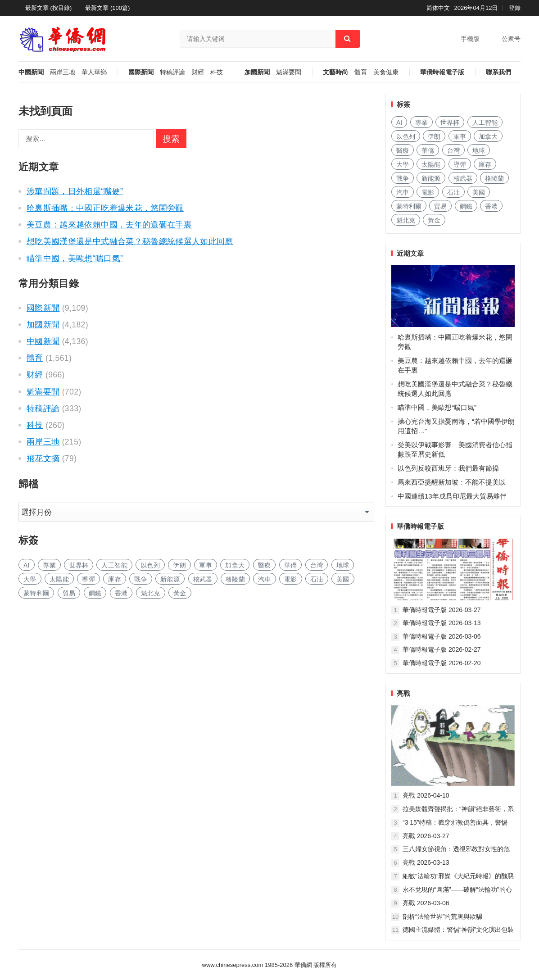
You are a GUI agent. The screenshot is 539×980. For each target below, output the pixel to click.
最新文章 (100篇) (107, 8)
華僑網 (302, 965)
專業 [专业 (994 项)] (49, 565)
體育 (361, 72)
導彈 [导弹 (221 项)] (88, 579)
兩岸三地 (63, 72)
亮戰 (403, 693)
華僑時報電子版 (442, 72)
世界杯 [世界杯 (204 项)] (79, 565)
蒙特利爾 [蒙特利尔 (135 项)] (36, 593)
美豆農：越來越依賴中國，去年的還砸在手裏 (109, 225)
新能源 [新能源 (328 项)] (170, 579)
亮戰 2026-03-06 (426, 903)
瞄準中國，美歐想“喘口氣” (75, 259)
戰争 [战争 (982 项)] (141, 579)
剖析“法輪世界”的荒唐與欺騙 (442, 916)
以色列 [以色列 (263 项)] (150, 565)
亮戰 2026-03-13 (426, 862)
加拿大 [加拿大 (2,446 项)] (235, 565)
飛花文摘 (43, 458)
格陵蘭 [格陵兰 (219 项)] (235, 579)
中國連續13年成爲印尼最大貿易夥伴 (452, 496)
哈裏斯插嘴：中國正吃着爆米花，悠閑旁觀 (105, 208)
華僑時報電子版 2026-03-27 (442, 610)
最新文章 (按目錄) (48, 8)
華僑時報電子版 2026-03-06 (442, 636)
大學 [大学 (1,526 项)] (30, 579)
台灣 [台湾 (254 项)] (317, 565)
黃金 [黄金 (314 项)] (180, 593)
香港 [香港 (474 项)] (121, 593)
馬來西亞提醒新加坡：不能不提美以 (452, 482)
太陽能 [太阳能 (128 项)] (59, 579)
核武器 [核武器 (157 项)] (203, 579)
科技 (217, 72)
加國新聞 (257, 72)
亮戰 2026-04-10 (426, 795)
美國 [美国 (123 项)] (343, 579)
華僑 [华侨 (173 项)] (291, 565)
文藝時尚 (335, 72)
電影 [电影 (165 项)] (291, 579)
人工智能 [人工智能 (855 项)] (114, 565)
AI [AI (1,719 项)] (27, 565)
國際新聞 (141, 72)
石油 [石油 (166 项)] (317, 579)
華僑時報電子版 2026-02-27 (442, 649)
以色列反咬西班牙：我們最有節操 (448, 468)
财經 (198, 72)
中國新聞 (31, 72)
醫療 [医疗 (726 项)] (265, 565)
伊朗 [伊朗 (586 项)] (179, 565)
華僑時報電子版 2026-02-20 (442, 663)
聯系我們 (498, 72)
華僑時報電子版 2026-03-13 (442, 623)
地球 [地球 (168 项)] (343, 565)
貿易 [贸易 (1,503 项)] (69, 593)
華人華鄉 (94, 72)
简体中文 (438, 8)
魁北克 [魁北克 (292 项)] (151, 593)
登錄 (515, 8)
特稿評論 (172, 72)
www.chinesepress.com (233, 965)
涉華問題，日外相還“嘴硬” (75, 191)
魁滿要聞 (289, 72)
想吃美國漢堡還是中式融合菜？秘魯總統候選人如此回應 (130, 241)
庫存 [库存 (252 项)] (115, 579)
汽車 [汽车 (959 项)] (265, 579)
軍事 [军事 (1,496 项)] (206, 565)
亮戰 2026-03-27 (426, 836)
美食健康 (386, 72)
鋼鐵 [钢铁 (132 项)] (95, 593)
